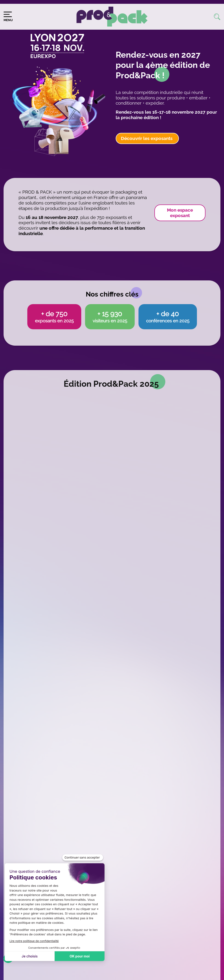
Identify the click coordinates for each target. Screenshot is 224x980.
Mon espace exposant (180, 213)
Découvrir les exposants (147, 138)
